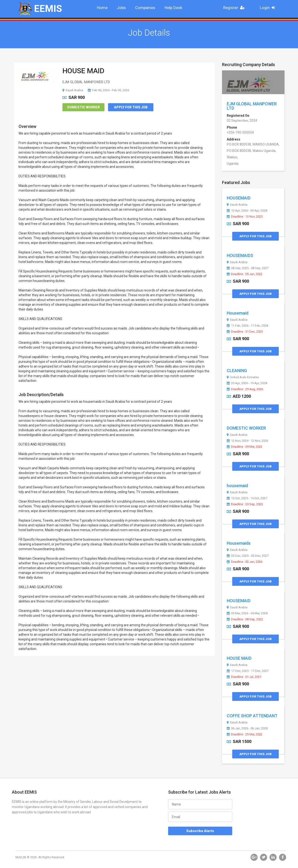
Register (235, 8)
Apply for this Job (131, 107)
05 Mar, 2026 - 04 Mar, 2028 (247, 613)
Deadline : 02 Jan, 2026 (245, 562)
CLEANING (237, 371)
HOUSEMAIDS (240, 255)
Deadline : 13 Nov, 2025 (245, 217)
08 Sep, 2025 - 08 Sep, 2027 (248, 268)
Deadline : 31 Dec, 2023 (245, 332)
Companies (145, 8)
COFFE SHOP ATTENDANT (252, 716)
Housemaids (239, 543)
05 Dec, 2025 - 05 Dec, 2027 (248, 556)
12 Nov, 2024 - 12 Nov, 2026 (247, 441)
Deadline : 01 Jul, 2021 (244, 677)
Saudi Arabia (73, 90)
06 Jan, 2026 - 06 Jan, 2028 (247, 728)
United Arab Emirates (243, 377)
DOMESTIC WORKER (246, 428)
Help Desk (173, 8)
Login (269, 8)
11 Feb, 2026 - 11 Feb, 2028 (247, 326)
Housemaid (238, 313)
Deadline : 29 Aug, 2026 (245, 389)
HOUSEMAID (239, 198)
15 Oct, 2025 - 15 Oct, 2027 (247, 498)
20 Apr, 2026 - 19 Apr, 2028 (247, 383)
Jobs (121, 8)
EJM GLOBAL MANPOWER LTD (252, 106)
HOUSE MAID (83, 71)
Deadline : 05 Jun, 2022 (245, 274)
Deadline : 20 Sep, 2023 (245, 504)
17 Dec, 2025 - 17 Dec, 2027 (248, 671)
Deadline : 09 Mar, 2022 (245, 447)
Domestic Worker (83, 107)
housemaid (237, 486)
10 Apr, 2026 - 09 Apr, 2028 (247, 211)
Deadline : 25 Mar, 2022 (245, 734)
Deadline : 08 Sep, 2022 (245, 619)
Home (102, 8)
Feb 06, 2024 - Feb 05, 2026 (109, 90)
